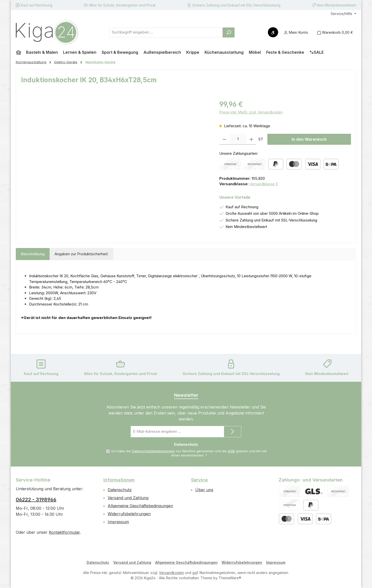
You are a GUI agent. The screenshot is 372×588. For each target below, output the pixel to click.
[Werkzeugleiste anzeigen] (273, 32)
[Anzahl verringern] (224, 139)
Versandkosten (171, 573)
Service (199, 480)
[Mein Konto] (296, 32)
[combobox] (166, 32)
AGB (231, 451)
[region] (115, 153)
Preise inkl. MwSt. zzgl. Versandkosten (251, 112)
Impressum (118, 522)
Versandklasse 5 (264, 184)
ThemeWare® (230, 578)
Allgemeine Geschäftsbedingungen (140, 506)
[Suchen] (229, 32)
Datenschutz (120, 490)
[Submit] (233, 432)
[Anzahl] (238, 139)
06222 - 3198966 (36, 499)
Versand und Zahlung (128, 498)
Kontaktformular (64, 532)
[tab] (33, 254)
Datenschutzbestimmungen (153, 451)
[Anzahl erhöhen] (251, 139)
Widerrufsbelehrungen (129, 514)
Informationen (119, 480)
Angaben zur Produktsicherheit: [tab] (81, 254)
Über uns (204, 490)
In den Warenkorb (309, 139)
